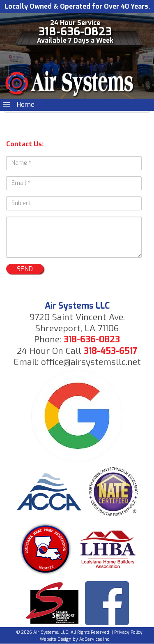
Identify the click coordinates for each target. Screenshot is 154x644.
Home (26, 105)
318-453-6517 (111, 351)
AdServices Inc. (95, 639)
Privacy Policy (128, 632)
